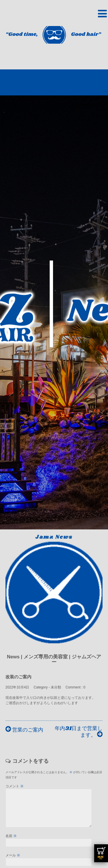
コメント (15, 786)
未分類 (56, 687)
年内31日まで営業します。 (79, 732)
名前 (11, 843)
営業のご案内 (24, 730)
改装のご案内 (18, 677)
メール (13, 862)
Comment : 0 (76, 687)
